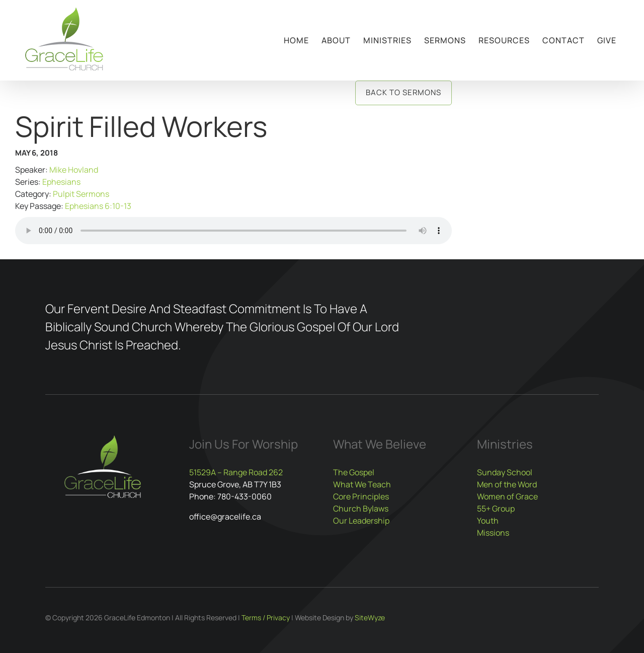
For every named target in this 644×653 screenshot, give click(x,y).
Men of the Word (507, 484)
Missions (493, 533)
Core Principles (361, 496)
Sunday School (505, 472)
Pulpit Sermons (81, 194)
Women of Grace (507, 496)
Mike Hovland (74, 170)
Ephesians (61, 182)
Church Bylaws (361, 509)
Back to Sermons (404, 92)
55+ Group (496, 509)
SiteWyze (370, 618)
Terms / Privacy (266, 618)
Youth (488, 521)
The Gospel (354, 472)
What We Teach (362, 484)
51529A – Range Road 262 (236, 472)
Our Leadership (361, 521)
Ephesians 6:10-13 (98, 206)
